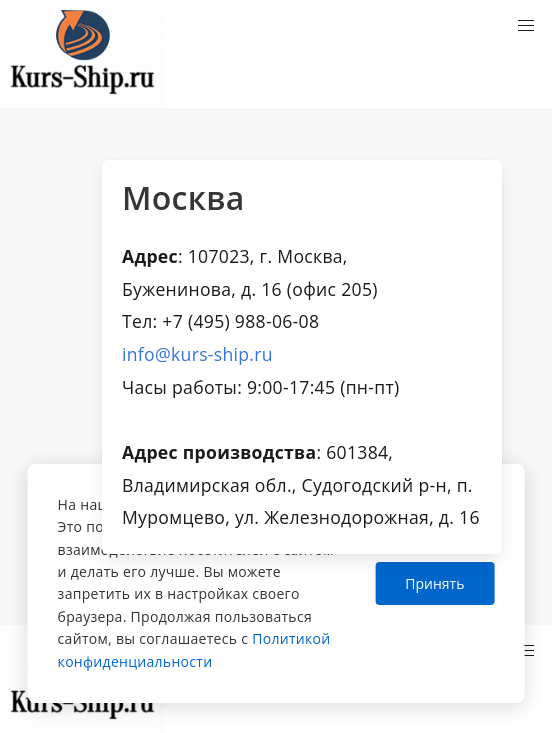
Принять (434, 583)
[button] (526, 26)
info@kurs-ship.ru (197, 354)
